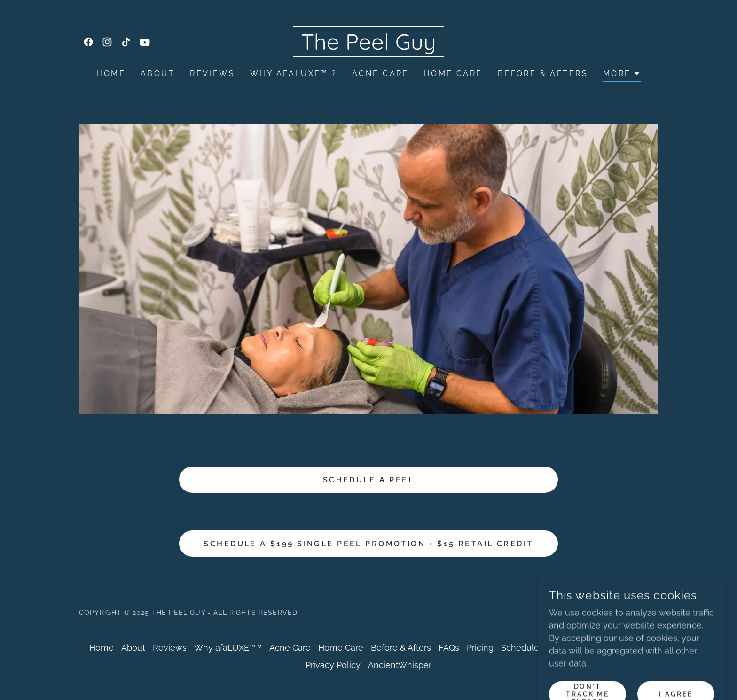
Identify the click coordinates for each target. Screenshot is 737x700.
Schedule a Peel (368, 480)
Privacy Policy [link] (333, 665)
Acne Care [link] (380, 74)
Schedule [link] (520, 648)
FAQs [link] (449, 648)
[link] (88, 42)
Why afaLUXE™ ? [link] (294, 74)
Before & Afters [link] (543, 74)
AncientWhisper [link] (400, 665)
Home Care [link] (453, 74)
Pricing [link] (480, 648)
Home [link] (111, 74)
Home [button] (102, 648)
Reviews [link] (212, 74)
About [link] (158, 74)
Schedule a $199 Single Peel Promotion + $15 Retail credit (368, 544)
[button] (622, 75)
